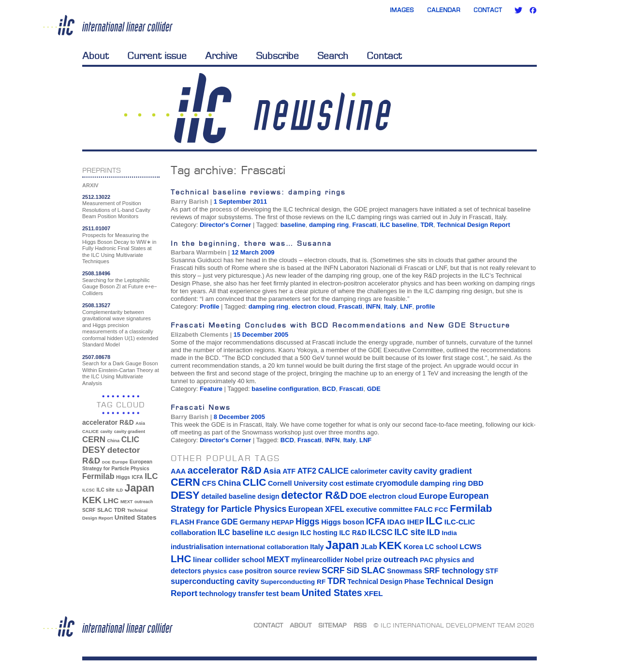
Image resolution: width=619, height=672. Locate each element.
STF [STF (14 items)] (492, 571)
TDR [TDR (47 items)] (119, 510)
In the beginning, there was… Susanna (251, 243)
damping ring (329, 225)
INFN (373, 306)
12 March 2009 (253, 252)
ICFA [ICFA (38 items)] (137, 477)
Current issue (157, 56)
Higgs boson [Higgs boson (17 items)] (343, 522)
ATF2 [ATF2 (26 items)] (307, 471)
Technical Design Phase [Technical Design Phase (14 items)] (386, 582)
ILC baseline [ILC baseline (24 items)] (240, 532)
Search (333, 56)
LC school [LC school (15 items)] (441, 547)
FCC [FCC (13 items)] (442, 510)
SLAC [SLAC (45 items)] (105, 510)
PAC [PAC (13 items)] (427, 560)
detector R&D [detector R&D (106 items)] (314, 495)
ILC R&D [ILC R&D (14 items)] (353, 533)
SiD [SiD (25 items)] (353, 570)
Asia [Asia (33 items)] (140, 423)
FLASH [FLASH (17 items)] (183, 522)
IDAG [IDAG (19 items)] (397, 522)
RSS (360, 625)
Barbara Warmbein (199, 252)
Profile (209, 306)
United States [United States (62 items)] (136, 517)
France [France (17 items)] (208, 522)
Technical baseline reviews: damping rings (258, 192)
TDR (427, 225)
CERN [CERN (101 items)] (94, 440)
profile (426, 306)
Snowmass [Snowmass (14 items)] (405, 571)
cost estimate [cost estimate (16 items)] (352, 483)
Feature (211, 389)
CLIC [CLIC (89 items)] (130, 440)
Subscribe (277, 56)
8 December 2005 (239, 417)
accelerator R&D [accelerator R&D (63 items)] (108, 423)
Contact (488, 10)
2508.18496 (96, 273)
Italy (390, 306)
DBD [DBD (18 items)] (475, 483)
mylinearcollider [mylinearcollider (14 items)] (317, 560)
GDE (374, 389)
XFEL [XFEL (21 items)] (373, 593)
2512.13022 (96, 197)
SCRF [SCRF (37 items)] (89, 510)
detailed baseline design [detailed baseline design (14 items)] (240, 496)
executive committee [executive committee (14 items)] (379, 509)
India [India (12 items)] (449, 533)
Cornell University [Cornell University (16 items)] (298, 483)
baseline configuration (285, 389)
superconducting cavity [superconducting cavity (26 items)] (215, 581)
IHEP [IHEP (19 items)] (416, 522)
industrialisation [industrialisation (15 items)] (197, 547)
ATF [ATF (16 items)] (289, 471)
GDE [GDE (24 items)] (229, 522)
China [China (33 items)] (113, 441)
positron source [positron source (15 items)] (271, 571)
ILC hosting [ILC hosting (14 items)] (319, 533)
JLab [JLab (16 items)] (369, 547)
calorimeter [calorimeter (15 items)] (369, 471)
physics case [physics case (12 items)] (223, 571)
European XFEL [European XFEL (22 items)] (316, 509)
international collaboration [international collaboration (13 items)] (267, 547)
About (96, 56)
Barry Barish (190, 202)
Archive (221, 56)
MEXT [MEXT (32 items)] (126, 502)
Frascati (364, 225)
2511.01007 (96, 228)
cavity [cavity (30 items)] (106, 432)
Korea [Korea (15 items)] (413, 547)
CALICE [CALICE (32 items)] (90, 432)
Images (402, 10)
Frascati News (201, 407)
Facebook (533, 10)
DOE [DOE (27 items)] (106, 462)
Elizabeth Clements (199, 335)
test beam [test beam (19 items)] (283, 593)
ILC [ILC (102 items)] (151, 476)
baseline (293, 225)
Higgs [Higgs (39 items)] (123, 477)
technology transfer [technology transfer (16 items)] (232, 594)
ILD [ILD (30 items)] (119, 490)
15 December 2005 (261, 335)
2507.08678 (96, 357)
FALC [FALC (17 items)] (424, 509)
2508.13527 (96, 305)
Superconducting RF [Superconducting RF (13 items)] (293, 582)
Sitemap (332, 625)
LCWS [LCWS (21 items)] (470, 546)
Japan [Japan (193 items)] (140, 488)
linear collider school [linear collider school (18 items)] (229, 560)
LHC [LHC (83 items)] (111, 500)
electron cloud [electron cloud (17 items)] (393, 496)
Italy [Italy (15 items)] (317, 547)
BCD (329, 389)
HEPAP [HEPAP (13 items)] (283, 522)
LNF (406, 306)
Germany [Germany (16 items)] (254, 522)
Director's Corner (225, 225)
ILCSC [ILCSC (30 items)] (88, 490)
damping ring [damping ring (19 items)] (443, 483)
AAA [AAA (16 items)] (178, 471)
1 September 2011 (241, 202)
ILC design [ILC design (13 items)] (281, 533)
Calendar (444, 10)
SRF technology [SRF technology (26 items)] (454, 570)
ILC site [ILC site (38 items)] (106, 490)
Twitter (518, 10)
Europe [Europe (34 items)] (120, 462)
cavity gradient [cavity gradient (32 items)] (130, 432)
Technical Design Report (473, 225)
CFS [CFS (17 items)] (209, 483)
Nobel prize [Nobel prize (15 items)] (363, 560)
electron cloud (313, 306)
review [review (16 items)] (309, 571)
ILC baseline (399, 225)
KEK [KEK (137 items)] (92, 500)
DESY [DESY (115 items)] (94, 450)
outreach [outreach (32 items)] (144, 502)
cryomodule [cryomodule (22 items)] (397, 483)
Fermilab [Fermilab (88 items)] (98, 476)
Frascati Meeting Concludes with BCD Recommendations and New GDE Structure (340, 325)
